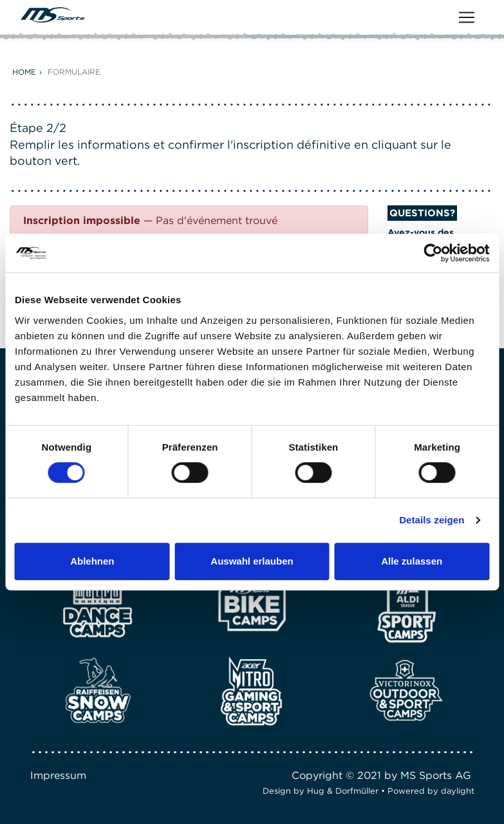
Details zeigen (432, 520)
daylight (458, 791)
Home (24, 72)
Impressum (58, 775)
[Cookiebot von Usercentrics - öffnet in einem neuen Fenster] (433, 253)
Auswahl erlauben (252, 561)
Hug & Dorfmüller (343, 791)
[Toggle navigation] (467, 17)
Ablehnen (92, 561)
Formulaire (74, 72)
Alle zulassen (412, 561)
